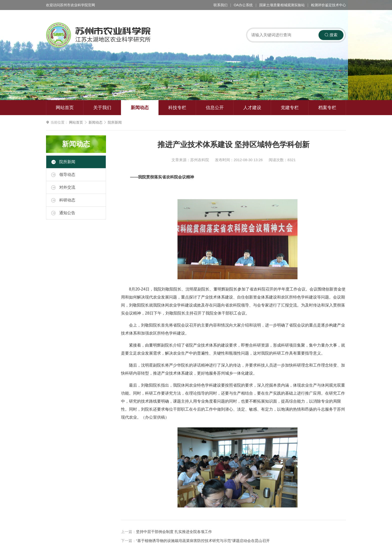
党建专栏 (290, 108)
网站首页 (65, 108)
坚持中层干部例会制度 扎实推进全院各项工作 (174, 532)
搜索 (331, 35)
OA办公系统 (243, 5)
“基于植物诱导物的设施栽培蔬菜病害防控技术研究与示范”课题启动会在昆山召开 (203, 541)
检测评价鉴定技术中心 (328, 5)
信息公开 (215, 108)
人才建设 (252, 108)
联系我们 (220, 5)
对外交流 (63, 187)
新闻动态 (140, 108)
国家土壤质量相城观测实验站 (282, 5)
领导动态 (63, 175)
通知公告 (63, 213)
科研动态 (63, 200)
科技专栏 (177, 108)
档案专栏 (327, 108)
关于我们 (102, 108)
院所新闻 (115, 122)
